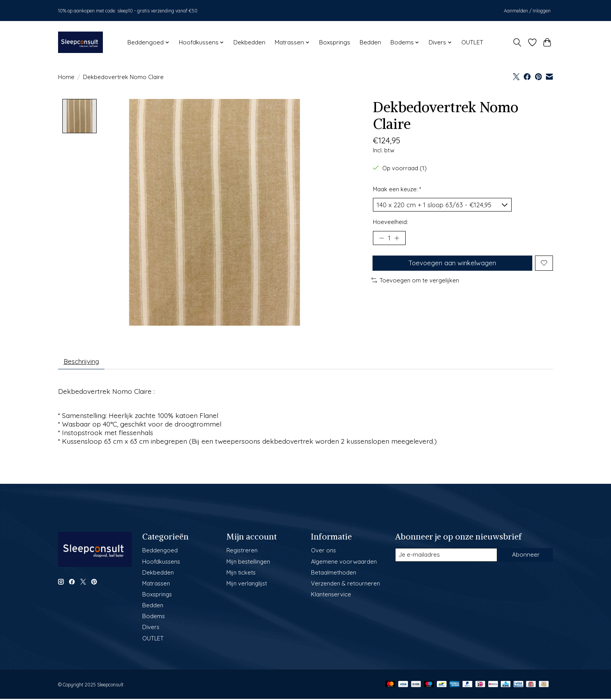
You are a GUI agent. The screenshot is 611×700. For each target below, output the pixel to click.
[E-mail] (446, 557)
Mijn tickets (241, 574)
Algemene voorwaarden (344, 563)
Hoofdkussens (161, 563)
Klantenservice (331, 596)
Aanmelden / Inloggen (527, 11)
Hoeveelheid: (390, 223)
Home (66, 77)
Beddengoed (160, 552)
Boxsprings (335, 42)
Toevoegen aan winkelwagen (451, 267)
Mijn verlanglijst (247, 585)
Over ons (323, 552)
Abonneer (525, 557)
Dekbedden (249, 42)
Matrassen (156, 585)
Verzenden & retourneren (345, 585)
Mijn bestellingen (248, 563)
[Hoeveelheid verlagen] (381, 240)
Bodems (154, 618)
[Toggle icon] (517, 42)
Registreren (242, 552)
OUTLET (472, 42)
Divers (151, 629)
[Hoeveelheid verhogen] (399, 240)
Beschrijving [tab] (84, 362)
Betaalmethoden (334, 574)
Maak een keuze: (397, 189)
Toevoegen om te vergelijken (415, 285)
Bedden (370, 42)
